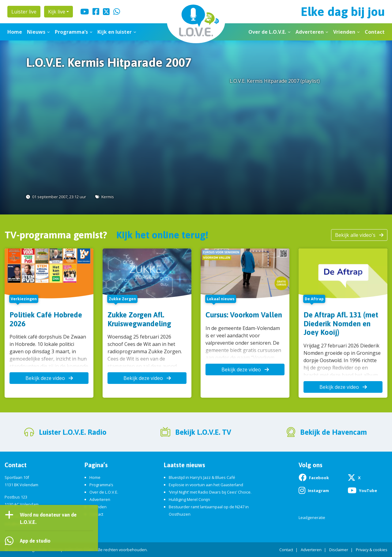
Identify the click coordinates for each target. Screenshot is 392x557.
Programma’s (71, 32)
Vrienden (344, 32)
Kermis (108, 197)
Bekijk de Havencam (334, 432)
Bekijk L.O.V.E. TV (203, 432)
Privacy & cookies (372, 550)
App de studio (35, 541)
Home (15, 32)
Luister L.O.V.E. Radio (73, 432)
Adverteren (310, 32)
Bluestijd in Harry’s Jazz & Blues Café (202, 477)
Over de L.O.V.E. (267, 32)
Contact (375, 32)
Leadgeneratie (312, 517)
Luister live (24, 12)
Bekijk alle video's (359, 235)
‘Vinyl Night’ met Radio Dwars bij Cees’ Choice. (210, 492)
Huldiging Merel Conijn (189, 499)
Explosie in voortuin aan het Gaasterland (206, 485)
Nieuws (36, 32)
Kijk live (57, 12)
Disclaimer (339, 550)
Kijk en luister (115, 32)
